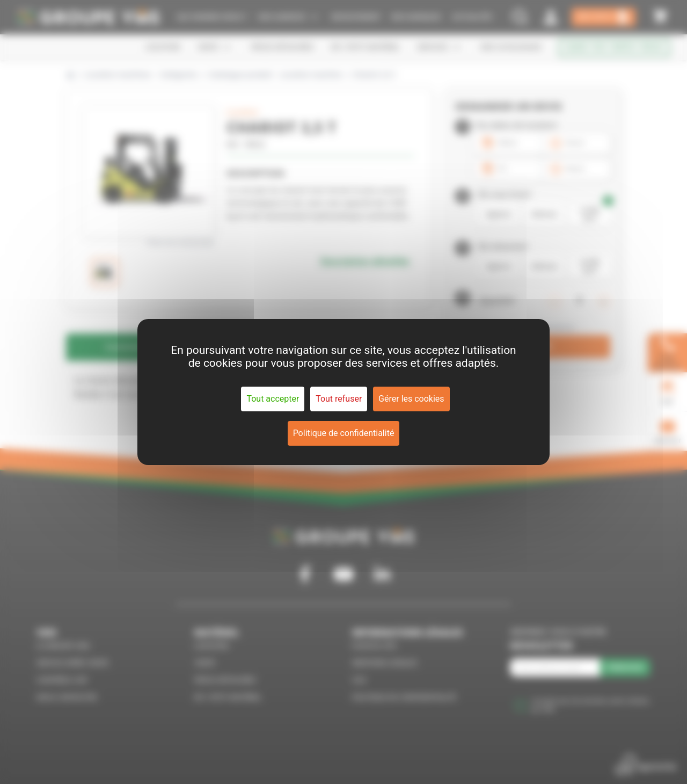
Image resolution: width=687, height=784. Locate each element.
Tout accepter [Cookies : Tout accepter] (273, 399)
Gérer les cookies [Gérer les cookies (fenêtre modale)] (411, 399)
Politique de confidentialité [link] (344, 433)
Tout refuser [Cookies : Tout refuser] (339, 399)
